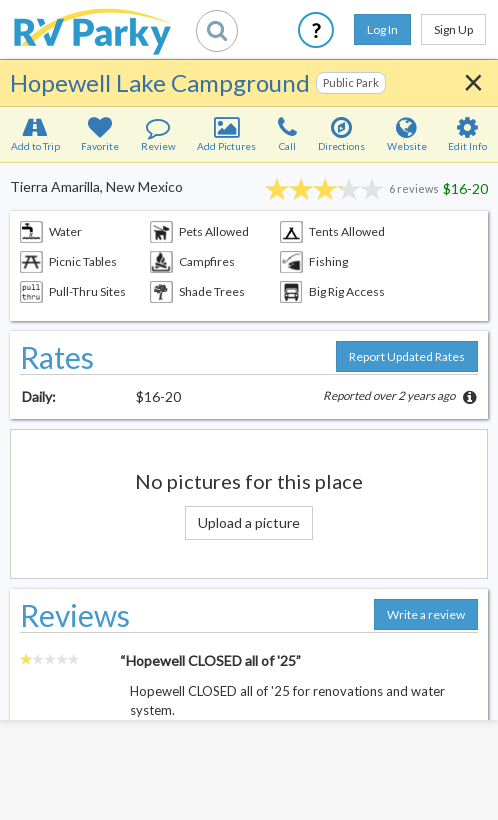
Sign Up (453, 29)
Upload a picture (249, 522)
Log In (382, 29)
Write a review (426, 614)
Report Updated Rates (407, 356)
